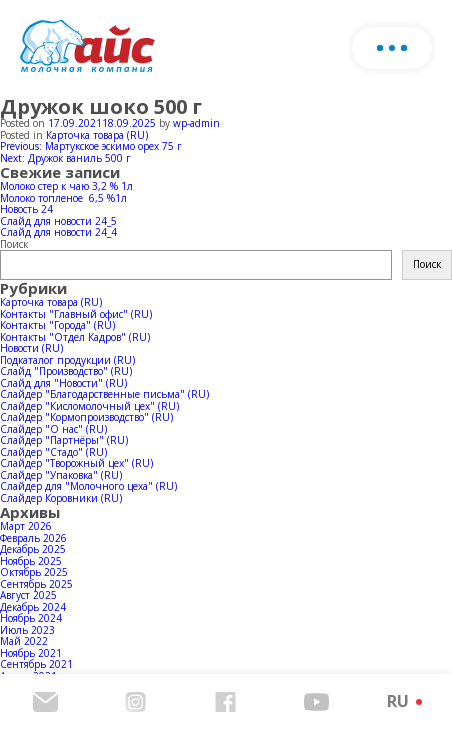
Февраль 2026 (33, 538)
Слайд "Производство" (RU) (66, 371)
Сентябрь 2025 (36, 584)
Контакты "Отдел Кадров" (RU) (75, 337)
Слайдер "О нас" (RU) (53, 429)
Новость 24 (26, 209)
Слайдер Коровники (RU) (61, 498)
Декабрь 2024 (33, 607)
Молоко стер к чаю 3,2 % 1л (66, 186)
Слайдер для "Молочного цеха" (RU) (88, 486)
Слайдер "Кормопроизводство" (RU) (86, 417)
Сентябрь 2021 (36, 664)
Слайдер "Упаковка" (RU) (61, 475)
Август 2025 (28, 595)
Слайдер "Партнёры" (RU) (64, 440)
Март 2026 (26, 526)
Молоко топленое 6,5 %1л (63, 198)
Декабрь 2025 (33, 549)
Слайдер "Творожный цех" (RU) (76, 463)
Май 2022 (24, 641)
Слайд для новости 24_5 (58, 221)
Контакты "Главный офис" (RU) (76, 314)
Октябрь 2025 (34, 572)
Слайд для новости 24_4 (58, 232)
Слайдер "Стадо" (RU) (53, 452)
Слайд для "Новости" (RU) (63, 383)
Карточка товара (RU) (97, 135)
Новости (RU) (31, 348)
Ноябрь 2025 (31, 561)
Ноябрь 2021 (31, 653)
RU (398, 701)
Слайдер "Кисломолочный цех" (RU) (89, 406)
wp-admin (196, 123)
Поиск (14, 244)
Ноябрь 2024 (31, 618)
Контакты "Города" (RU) (57, 325)
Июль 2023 (27, 630)
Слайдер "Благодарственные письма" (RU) (104, 394)
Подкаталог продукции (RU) (67, 360)
